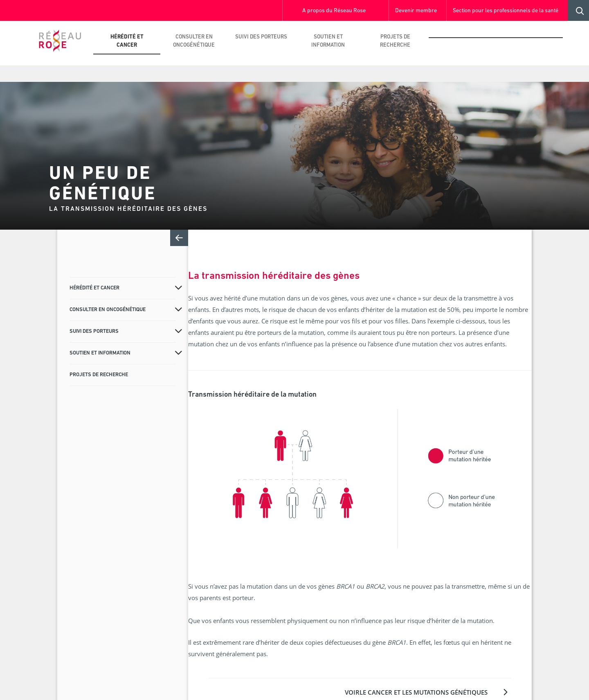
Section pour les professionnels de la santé (506, 11)
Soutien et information (328, 41)
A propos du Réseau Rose (334, 11)
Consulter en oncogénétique (194, 41)
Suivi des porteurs (261, 37)
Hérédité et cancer (127, 41)
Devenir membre (416, 11)
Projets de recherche (395, 41)
